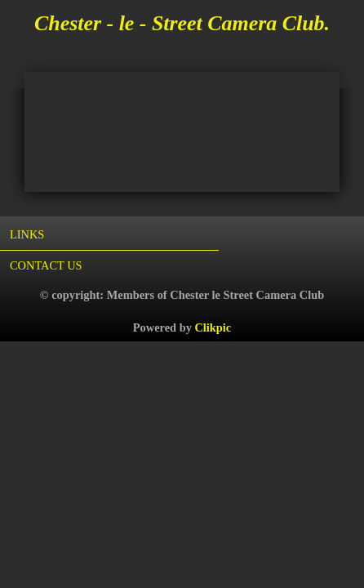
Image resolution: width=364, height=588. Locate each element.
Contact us (46, 265)
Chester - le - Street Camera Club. (182, 23)
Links (27, 234)
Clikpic (213, 327)
